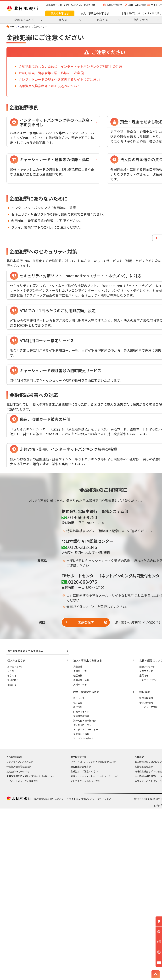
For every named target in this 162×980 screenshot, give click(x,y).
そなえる (12, 675)
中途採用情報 (146, 703)
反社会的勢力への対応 (18, 771)
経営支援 (78, 675)
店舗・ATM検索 (137, 5)
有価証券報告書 (81, 716)
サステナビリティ (148, 680)
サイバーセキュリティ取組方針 (22, 781)
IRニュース (79, 698)
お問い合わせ (114, 5)
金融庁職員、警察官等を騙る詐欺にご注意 (49, 73)
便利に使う (13, 680)
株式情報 (78, 707)
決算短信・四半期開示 (85, 720)
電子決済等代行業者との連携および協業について (31, 776)
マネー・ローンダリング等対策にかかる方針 (93, 762)
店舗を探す (86, 622)
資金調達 (78, 667)
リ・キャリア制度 (148, 707)
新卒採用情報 (146, 698)
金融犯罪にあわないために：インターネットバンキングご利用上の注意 (70, 66)
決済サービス (80, 671)
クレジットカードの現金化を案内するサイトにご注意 (57, 79)
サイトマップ (104, 799)
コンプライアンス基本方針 (20, 762)
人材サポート (80, 685)
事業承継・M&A (81, 680)
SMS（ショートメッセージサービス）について (94, 776)
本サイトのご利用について (80, 799)
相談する (12, 685)
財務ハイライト (81, 712)
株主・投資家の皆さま (86, 692)
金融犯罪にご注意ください (84, 771)
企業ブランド (146, 671)
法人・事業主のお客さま (95, 13)
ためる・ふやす (15, 667)
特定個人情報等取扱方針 (19, 767)
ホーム (13, 26)
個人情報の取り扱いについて (49, 799)
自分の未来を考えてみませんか (25, 651)
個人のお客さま (60, 13)
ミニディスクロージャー (86, 729)
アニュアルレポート (84, 738)
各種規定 (139, 757)
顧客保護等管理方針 (81, 767)
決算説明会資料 (81, 734)
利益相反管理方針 (144, 767)
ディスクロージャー (83, 725)
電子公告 (78, 703)
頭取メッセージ (147, 667)
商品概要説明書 (78, 757)
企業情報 (144, 675)
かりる (11, 671)
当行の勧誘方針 (14, 757)
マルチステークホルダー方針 (85, 781)
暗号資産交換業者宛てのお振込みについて (49, 86)
